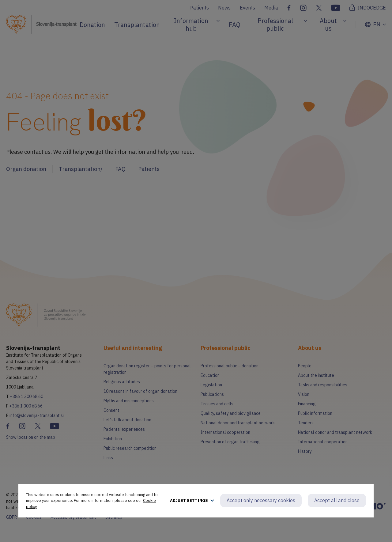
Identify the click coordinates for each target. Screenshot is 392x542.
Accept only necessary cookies (261, 500)
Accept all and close (337, 500)
